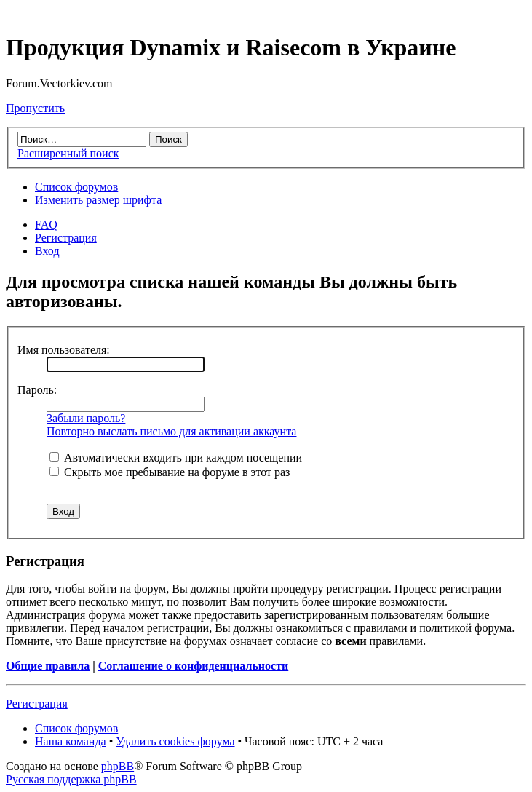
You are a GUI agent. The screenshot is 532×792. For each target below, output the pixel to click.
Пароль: (37, 390)
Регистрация (66, 238)
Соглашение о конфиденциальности (193, 666)
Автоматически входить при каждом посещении (176, 458)
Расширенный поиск (68, 153)
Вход (47, 251)
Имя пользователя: (64, 350)
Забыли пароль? (86, 418)
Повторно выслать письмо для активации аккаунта (171, 431)
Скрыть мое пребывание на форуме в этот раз (170, 472)
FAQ (46, 225)
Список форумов (76, 187)
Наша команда (71, 741)
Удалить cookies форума (175, 741)
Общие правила (48, 666)
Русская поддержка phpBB (71, 779)
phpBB (118, 766)
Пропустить (35, 108)
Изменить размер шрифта (98, 200)
